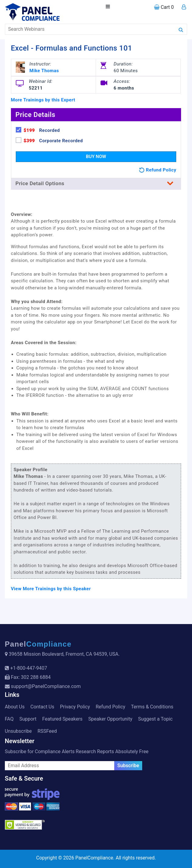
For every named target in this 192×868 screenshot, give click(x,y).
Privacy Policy (75, 707)
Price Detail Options (96, 183)
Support (28, 719)
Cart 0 (164, 7)
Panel (38, 644)
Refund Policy (110, 707)
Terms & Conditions (152, 707)
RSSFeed (47, 731)
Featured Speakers (62, 719)
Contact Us (42, 707)
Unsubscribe (18, 731)
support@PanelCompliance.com (46, 686)
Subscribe (128, 766)
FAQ (9, 719)
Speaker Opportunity (110, 719)
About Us (15, 707)
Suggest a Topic (155, 719)
